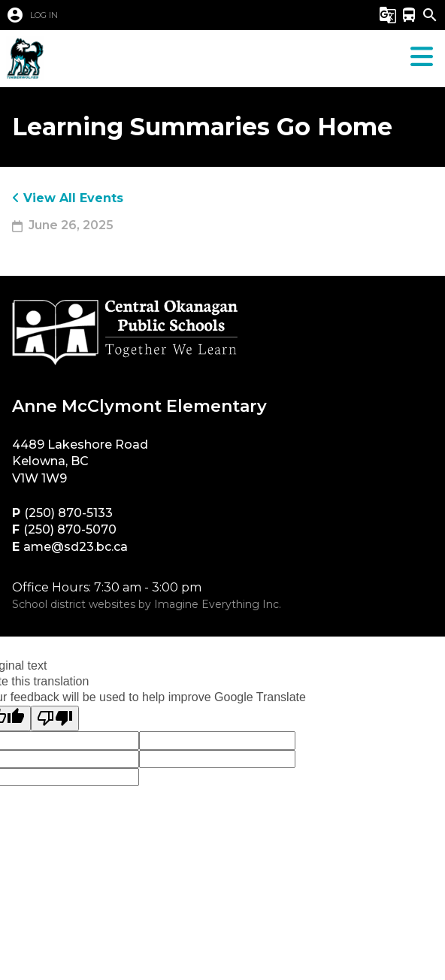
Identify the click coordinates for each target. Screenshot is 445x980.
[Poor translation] (55, 718)
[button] (157, 15)
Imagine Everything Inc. (218, 604)
